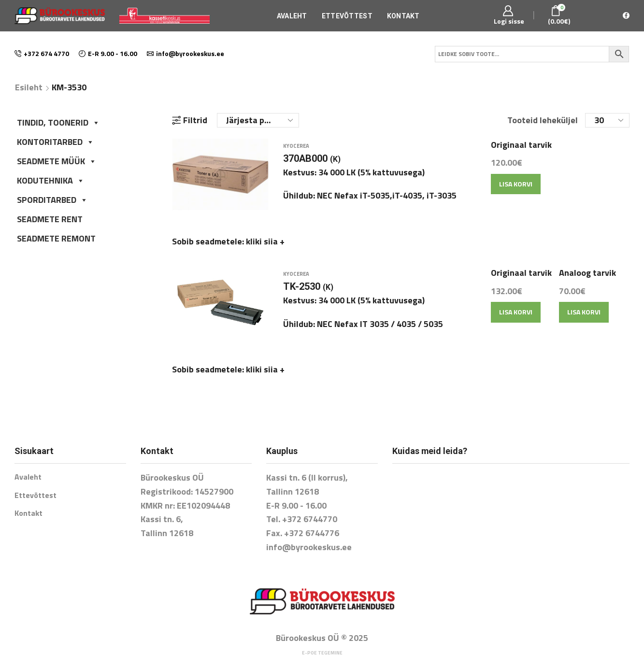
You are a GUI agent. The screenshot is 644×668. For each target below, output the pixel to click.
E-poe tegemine (322, 640)
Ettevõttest (347, 16)
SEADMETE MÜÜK (57, 161)
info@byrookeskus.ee (309, 534)
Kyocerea (296, 152)
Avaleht (292, 16)
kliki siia (265, 248)
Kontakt (403, 16)
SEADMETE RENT (50, 219)
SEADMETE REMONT (56, 238)
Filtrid (190, 120)
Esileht (29, 87)
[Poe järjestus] (258, 120)
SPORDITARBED (52, 200)
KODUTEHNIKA (51, 180)
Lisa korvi (516, 190)
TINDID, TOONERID (58, 122)
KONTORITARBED (56, 142)
